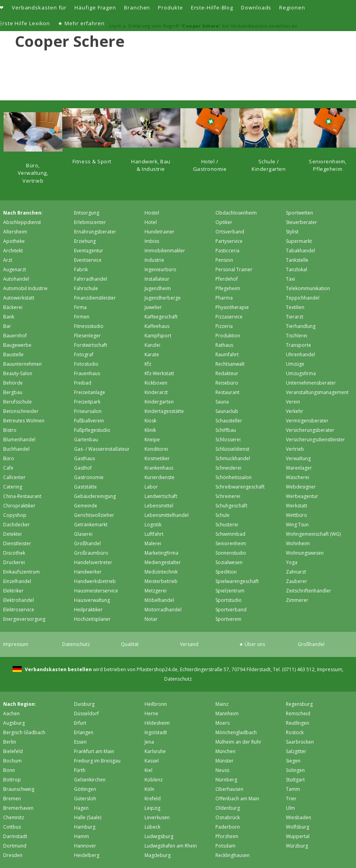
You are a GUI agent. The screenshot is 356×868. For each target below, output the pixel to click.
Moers (222, 723)
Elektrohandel (19, 600)
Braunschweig (19, 789)
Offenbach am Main (237, 799)
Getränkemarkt (91, 525)
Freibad (83, 383)
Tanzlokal (297, 269)
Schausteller (229, 421)
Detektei (12, 534)
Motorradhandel (163, 610)
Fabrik (81, 269)
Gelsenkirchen (90, 780)
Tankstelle (297, 260)
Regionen (292, 7)
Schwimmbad (230, 534)
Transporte (299, 345)
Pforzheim (227, 836)
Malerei (153, 543)
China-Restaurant (22, 496)
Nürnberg (226, 780)
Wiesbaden (299, 817)
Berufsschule (18, 402)
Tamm (293, 789)
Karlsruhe (155, 751)
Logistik (153, 525)
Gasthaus (84, 458)
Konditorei (156, 449)
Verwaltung (298, 458)
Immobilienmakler (165, 251)
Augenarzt (15, 269)
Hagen (81, 808)
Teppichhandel (303, 298)
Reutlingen (298, 723)
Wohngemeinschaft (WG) (313, 534)
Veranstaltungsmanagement (317, 392)
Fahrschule (86, 288)
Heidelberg (87, 855)
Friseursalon (88, 411)
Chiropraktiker (19, 506)
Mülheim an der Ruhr (238, 742)
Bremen (12, 799)
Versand (189, 644)
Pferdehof (227, 279)
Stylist (292, 232)
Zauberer (297, 581)
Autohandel (16, 279)
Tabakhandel (300, 251)
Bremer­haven (18, 808)
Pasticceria (227, 251)
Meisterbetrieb (161, 581)
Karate (152, 354)
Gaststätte (85, 487)
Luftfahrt (154, 534)
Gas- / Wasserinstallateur (102, 449)
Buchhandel (16, 449)
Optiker (224, 222)
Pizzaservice (229, 317)
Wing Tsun (297, 525)
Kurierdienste (159, 477)
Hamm (82, 836)
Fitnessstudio (89, 326)
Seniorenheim (231, 543)
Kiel (148, 770)
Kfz (148, 364)
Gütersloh (85, 799)
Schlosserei (228, 440)
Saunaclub (227, 411)
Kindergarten (159, 402)
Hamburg (85, 827)
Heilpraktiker (88, 610)
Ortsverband (230, 232)
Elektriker (13, 591)
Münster (224, 761)
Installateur (157, 279)
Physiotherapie (232, 307)
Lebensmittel (159, 506)
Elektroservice (19, 610)
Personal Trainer (234, 269)
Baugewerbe (17, 345)
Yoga (292, 562)
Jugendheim (158, 288)
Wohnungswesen (305, 553)
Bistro (10, 430)
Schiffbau (226, 430)
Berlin (10, 742)
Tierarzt (295, 317)
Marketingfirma (161, 553)
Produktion (228, 336)
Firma (80, 307)
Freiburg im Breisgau (97, 761)
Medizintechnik (161, 572)
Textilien (295, 307)
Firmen (82, 317)
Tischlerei (297, 336)
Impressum (16, 644)
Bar (7, 326)
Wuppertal (298, 836)
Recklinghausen (233, 855)
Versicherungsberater (310, 430)
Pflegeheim (228, 288)
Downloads (256, 7)
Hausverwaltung (92, 600)
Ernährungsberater (95, 232)
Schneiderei (228, 468)
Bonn (9, 770)
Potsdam (225, 846)
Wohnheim (298, 543)
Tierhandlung (301, 326)
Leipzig (152, 808)
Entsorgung (87, 213)
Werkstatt (297, 506)
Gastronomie (89, 477)
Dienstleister (17, 543)
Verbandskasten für (39, 7)
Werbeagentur (302, 496)
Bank (9, 317)
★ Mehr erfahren (81, 23)
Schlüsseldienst (232, 449)
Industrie (154, 260)
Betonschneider (21, 411)
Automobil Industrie (25, 288)
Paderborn (228, 827)
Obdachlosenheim (236, 213)
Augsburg (14, 723)
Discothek (14, 553)
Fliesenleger (87, 336)
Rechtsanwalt (230, 364)
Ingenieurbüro (160, 269)
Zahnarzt (296, 572)
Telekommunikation (308, 288)
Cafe (8, 468)
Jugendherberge (163, 298)
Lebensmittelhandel (167, 515)
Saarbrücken (300, 742)
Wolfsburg (298, 827)
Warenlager (299, 468)
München (225, 751)
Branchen (137, 7)
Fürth (80, 770)
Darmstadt (15, 836)
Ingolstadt (156, 732)
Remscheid (298, 713)
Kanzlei (152, 345)
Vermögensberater (307, 421)
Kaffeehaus (157, 326)
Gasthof (83, 468)
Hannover (85, 846)
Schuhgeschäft (231, 506)
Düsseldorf (86, 713)
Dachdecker (17, 525)
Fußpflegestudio (92, 430)
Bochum (12, 761)
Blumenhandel (19, 440)
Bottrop (12, 780)
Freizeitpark (87, 402)
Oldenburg (228, 808)
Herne (151, 713)
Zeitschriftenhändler (309, 591)
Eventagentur (89, 251)
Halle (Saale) (88, 817)
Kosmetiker (157, 458)
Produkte (170, 7)
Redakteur (227, 373)
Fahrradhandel (91, 279)
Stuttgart (295, 780)
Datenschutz (76, 644)
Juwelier (153, 307)
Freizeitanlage (90, 392)
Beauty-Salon (18, 373)
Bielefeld (13, 751)
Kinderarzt (156, 392)
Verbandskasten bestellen (58, 669)
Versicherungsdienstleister (315, 440)
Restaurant (227, 392)
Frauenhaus (87, 373)
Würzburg (297, 846)
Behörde (13, 383)
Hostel (152, 213)
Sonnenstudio (231, 553)
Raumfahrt (227, 354)
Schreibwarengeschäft (240, 487)
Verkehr (295, 411)
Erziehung (85, 241)
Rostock (295, 732)
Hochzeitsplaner (92, 619)
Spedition (226, 572)
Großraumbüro (91, 553)
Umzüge (295, 364)
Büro (9, 458)
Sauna (222, 402)
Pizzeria (224, 326)
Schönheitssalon (234, 477)
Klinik (150, 430)
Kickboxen (156, 383)
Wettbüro (297, 515)
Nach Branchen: (23, 213)
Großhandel (87, 543)
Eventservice (88, 260)
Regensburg (299, 704)
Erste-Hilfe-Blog (212, 7)
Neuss (222, 770)
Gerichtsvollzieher (94, 515)
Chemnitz (14, 817)
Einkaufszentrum (21, 572)
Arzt (8, 260)
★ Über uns (252, 644)
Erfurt (80, 723)
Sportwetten (299, 213)
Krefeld (153, 799)
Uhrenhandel (300, 354)
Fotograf (84, 354)
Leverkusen (157, 817)
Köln (149, 789)
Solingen (295, 770)
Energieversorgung (24, 619)
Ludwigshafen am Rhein (171, 846)
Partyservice (229, 241)
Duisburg (84, 704)
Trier (291, 799)
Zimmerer (297, 600)
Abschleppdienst (22, 222)
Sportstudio (229, 600)
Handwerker (88, 572)
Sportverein (228, 619)
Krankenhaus (159, 468)
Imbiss (152, 241)
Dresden (13, 855)
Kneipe (152, 440)
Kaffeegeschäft (161, 317)
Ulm (290, 808)
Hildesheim (157, 723)
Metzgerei (156, 591)
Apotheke (14, 241)
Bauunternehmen (22, 364)
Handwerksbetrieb (95, 581)
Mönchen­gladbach (236, 732)
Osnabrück (228, 817)
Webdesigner (301, 487)
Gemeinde (86, 506)
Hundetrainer (159, 232)
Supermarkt (299, 241)
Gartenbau (86, 440)
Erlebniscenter (90, 222)
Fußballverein (89, 421)
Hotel (151, 222)
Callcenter (14, 477)
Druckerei (14, 562)
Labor (151, 487)
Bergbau (13, 392)
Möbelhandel (159, 600)
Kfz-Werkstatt (159, 373)
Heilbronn (156, 704)
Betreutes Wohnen (24, 421)
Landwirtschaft (161, 496)
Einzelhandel (17, 581)
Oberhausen (229, 789)
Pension (224, 260)
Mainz (222, 704)
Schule (222, 515)
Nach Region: (20, 704)
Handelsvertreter (93, 562)
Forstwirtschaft (91, 345)
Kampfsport (158, 336)
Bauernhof (15, 336)
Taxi (290, 279)
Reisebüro (227, 383)
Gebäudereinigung (95, 496)
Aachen (11, 713)
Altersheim (15, 232)
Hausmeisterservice (96, 591)
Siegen (293, 761)
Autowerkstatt (19, 298)
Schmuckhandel (233, 458)
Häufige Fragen (95, 7)
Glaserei (83, 534)
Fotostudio (86, 364)
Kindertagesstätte (164, 411)
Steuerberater (301, 222)
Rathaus (224, 345)
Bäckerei (13, 307)
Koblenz (154, 780)
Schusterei (227, 525)
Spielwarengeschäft (237, 581)
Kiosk (150, 421)
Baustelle (13, 354)
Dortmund (15, 846)
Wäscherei (298, 477)
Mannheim (227, 713)
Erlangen (84, 732)
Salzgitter (296, 751)
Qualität (130, 644)
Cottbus (12, 827)
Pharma (224, 298)
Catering (13, 487)
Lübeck (152, 827)
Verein (293, 402)
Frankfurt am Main (94, 751)
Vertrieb (295, 449)
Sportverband (231, 610)
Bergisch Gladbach (24, 732)
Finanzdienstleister (95, 298)
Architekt (13, 251)
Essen (80, 742)
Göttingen (85, 789)
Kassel (152, 761)
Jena (149, 742)
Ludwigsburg (159, 836)
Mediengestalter (163, 562)
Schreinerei (228, 496)
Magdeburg (158, 855)
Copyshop (15, 515)
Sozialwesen (229, 562)
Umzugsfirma (301, 373)
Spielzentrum (230, 591)
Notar (151, 619)
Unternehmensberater (311, 383)
